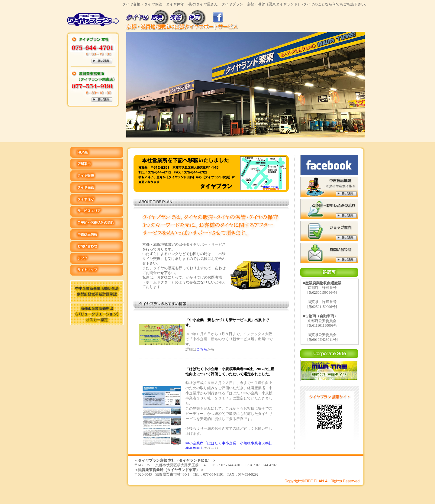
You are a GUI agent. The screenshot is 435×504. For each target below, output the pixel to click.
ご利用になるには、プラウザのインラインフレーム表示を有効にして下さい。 (211, 381)
